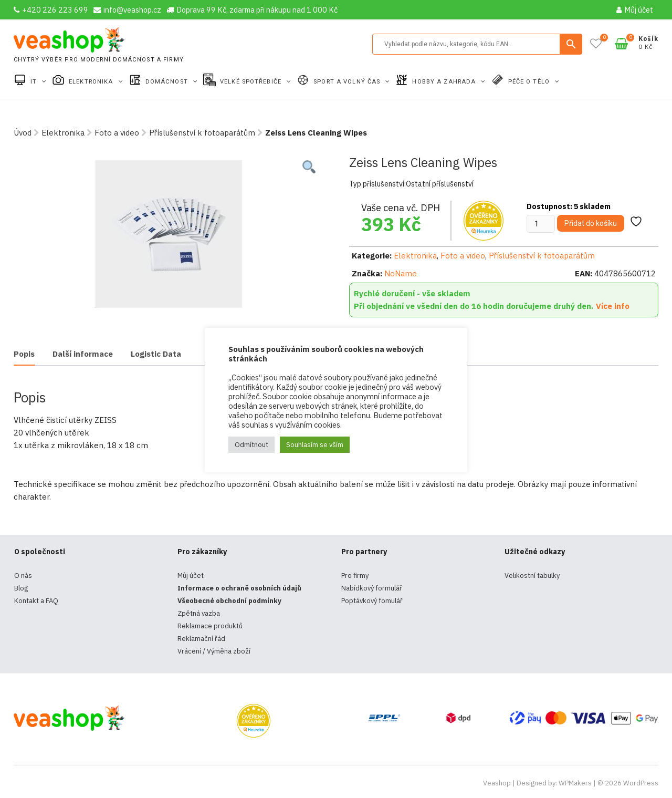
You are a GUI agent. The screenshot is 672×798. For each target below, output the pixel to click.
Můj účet (635, 10)
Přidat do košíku (591, 223)
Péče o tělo (530, 82)
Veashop (497, 783)
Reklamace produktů (210, 626)
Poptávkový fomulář (372, 601)
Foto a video (117, 133)
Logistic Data (156, 354)
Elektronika (92, 82)
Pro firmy (355, 576)
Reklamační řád (201, 639)
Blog (21, 588)
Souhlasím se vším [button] (315, 445)
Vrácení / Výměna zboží (214, 651)
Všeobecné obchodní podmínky (229, 601)
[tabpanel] (169, 234)
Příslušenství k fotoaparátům (202, 133)
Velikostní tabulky (532, 576)
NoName (401, 273)
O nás (23, 576)
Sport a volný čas (348, 82)
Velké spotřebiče (252, 82)
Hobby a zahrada (445, 82)
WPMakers (575, 783)
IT (35, 82)
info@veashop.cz (127, 10)
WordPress (641, 783)
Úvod (23, 133)
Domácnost (168, 82)
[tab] (24, 355)
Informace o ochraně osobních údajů (239, 588)
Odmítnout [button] (251, 445)
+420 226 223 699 (51, 10)
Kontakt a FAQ (36, 601)
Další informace (83, 354)
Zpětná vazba (199, 613)
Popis (24, 354)
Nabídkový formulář (372, 588)
